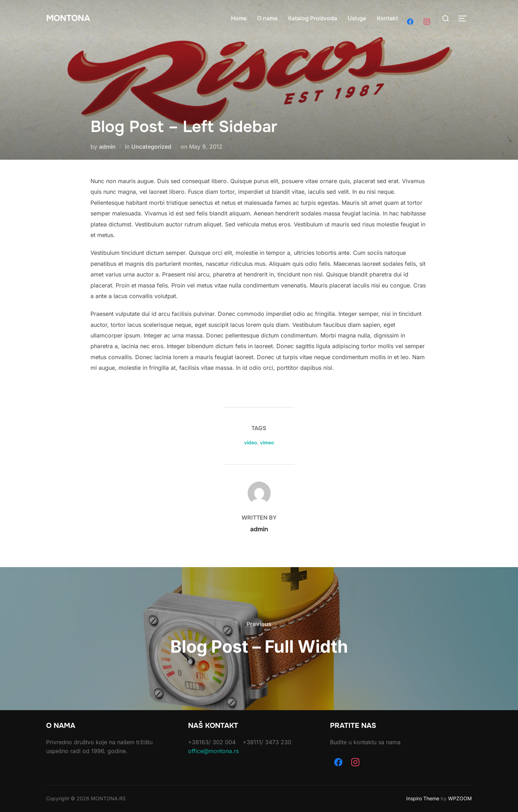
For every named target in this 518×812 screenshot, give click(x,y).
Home (239, 18)
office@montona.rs (213, 751)
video (250, 443)
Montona (70, 18)
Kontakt (387, 18)
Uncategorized (151, 147)
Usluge (357, 18)
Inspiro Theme (423, 798)
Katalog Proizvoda (313, 18)
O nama (267, 18)
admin (107, 147)
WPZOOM (460, 798)
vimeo (267, 443)
